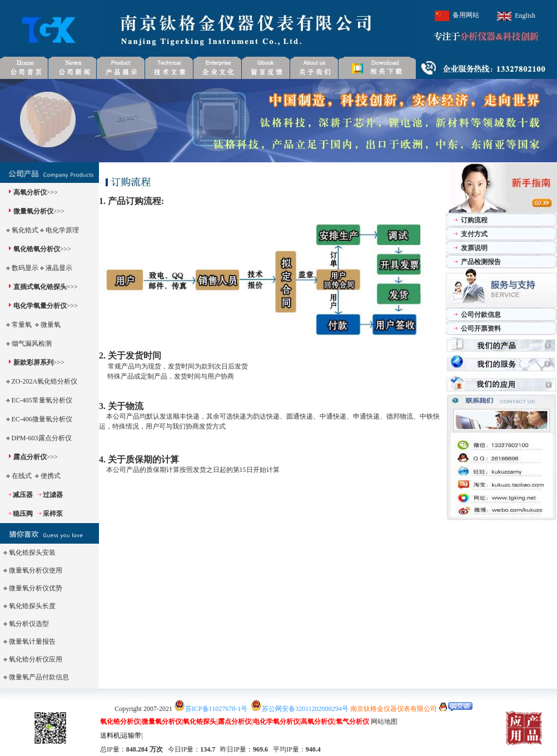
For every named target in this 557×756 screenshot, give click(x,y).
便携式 (51, 476)
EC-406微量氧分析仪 (42, 419)
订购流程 (474, 220)
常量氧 (22, 325)
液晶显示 (59, 268)
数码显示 (25, 268)
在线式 (22, 476)
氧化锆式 (25, 230)
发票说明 (474, 248)
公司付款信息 (481, 315)
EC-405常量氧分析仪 (42, 400)
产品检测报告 (481, 262)
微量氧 (51, 325)
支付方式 (474, 234)
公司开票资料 (481, 329)
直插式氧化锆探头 (40, 287)
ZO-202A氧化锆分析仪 (45, 381)
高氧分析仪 (30, 192)
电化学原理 (62, 230)
